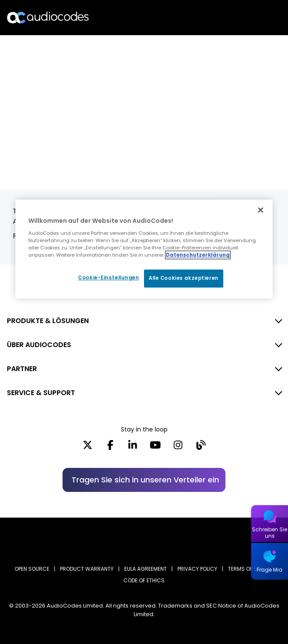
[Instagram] (178, 448)
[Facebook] (110, 448)
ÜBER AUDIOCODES (39, 345)
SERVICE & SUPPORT (41, 393)
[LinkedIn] (133, 448)
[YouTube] (155, 448)
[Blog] (201, 448)
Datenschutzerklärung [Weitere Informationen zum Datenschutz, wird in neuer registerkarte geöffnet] (198, 255)
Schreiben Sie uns (270, 533)
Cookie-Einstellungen (108, 278)
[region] (144, 249)
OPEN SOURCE (32, 569)
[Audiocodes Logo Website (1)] (48, 17)
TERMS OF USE (246, 569)
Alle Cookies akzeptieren (184, 278)
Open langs (259, 18)
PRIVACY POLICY (197, 569)
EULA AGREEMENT (145, 569)
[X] (88, 448)
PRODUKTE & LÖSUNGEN (48, 321)
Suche (244, 18)
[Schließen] (261, 210)
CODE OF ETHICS (144, 580)
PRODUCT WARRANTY (87, 569)
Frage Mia (270, 570)
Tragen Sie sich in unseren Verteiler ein (145, 480)
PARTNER (22, 369)
